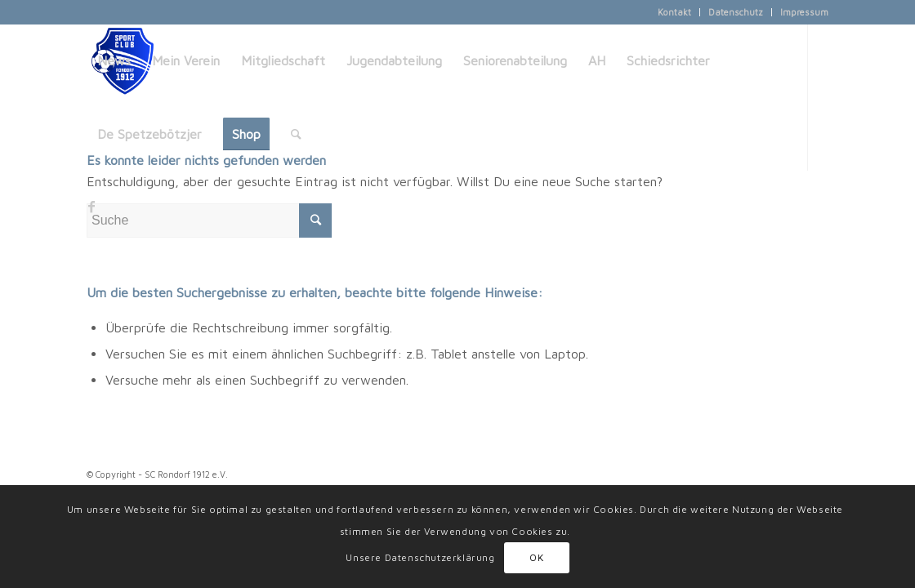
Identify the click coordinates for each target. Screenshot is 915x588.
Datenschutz (736, 12)
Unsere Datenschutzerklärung (420, 557)
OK (536, 557)
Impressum (804, 12)
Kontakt (674, 12)
